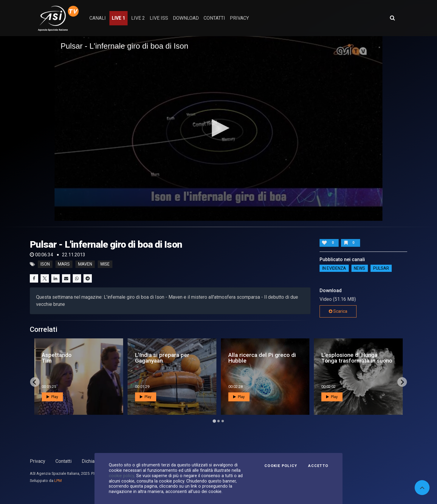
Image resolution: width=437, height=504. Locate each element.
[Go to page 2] (218, 421)
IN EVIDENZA (334, 268)
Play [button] (52, 397)
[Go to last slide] (35, 382)
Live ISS (159, 18)
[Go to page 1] (214, 421)
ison (45, 264)
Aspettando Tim (57, 358)
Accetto (318, 466)
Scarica (338, 311)
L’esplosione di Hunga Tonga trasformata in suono (357, 358)
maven (85, 264)
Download (186, 18)
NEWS (359, 268)
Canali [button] (98, 18)
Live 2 (138, 18)
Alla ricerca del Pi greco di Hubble (262, 358)
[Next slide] (402, 382)
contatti (214, 18)
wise (105, 264)
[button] (218, 128)
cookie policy (121, 476)
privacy (239, 18)
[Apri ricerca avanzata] (392, 18)
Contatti (63, 461)
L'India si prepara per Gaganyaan (162, 358)
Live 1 (118, 18)
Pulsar (381, 268)
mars (64, 264)
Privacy (38, 461)
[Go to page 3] (223, 421)
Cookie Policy (281, 466)
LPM (58, 481)
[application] (218, 128)
